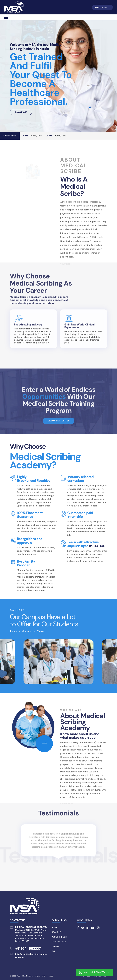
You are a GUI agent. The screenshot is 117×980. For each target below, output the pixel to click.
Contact (56, 946)
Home (55, 927)
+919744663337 (28, 949)
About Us (56, 932)
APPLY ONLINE (102, 7)
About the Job (59, 937)
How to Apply (59, 942)
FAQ (54, 951)
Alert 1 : (26, 136)
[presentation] (11, 844)
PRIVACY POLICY (101, 976)
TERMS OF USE (84, 976)
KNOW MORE (21, 112)
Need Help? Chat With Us (94, 972)
